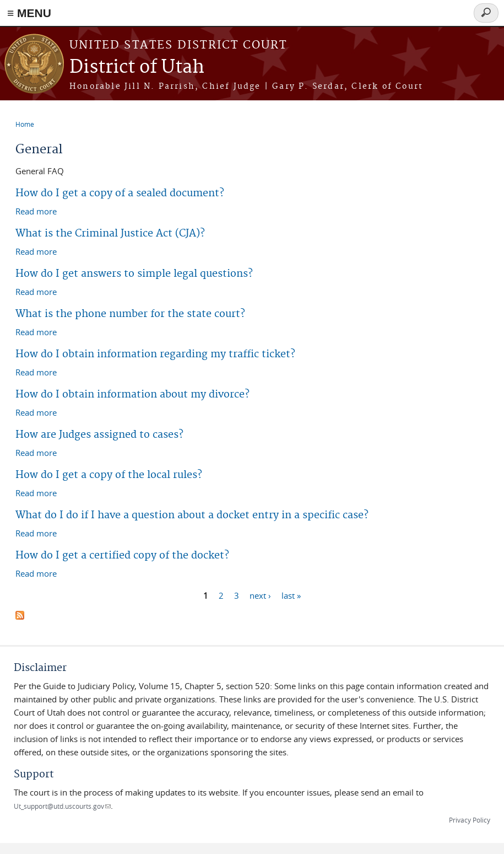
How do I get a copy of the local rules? (109, 475)
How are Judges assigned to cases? (99, 435)
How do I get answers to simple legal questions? (134, 274)
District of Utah (137, 68)
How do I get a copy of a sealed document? (120, 193)
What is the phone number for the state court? (130, 314)
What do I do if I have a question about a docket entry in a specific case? (192, 515)
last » (291, 595)
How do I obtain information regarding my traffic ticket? (155, 354)
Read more (36, 211)
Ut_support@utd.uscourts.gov (62, 806)
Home (25, 124)
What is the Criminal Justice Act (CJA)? (110, 233)
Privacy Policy (470, 820)
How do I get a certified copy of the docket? (122, 555)
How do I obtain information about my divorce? (132, 394)
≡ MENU (29, 13)
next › (260, 595)
